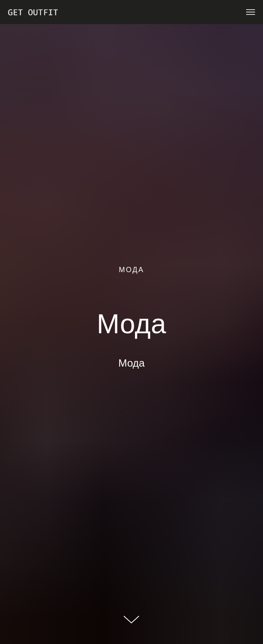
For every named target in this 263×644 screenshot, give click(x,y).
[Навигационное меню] (251, 12)
